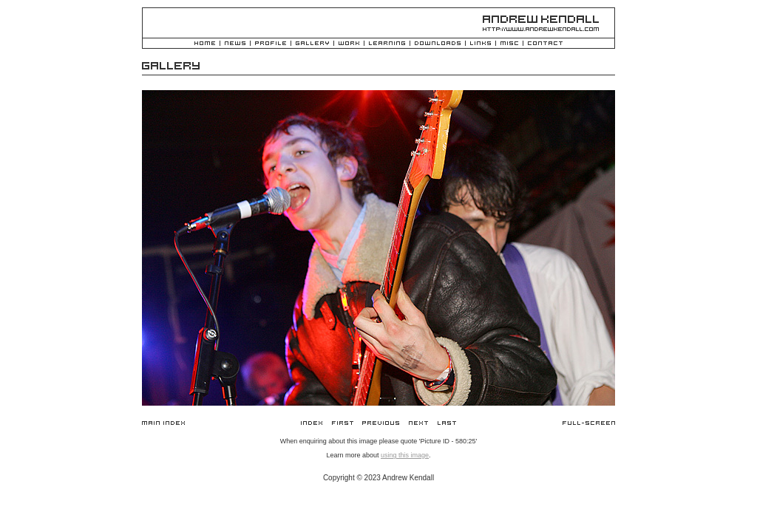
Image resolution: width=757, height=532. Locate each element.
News (235, 44)
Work (349, 44)
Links (481, 44)
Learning (387, 44)
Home (205, 44)
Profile (271, 44)
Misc (509, 44)
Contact (545, 44)
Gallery (312, 44)
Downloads (438, 44)
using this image (405, 455)
